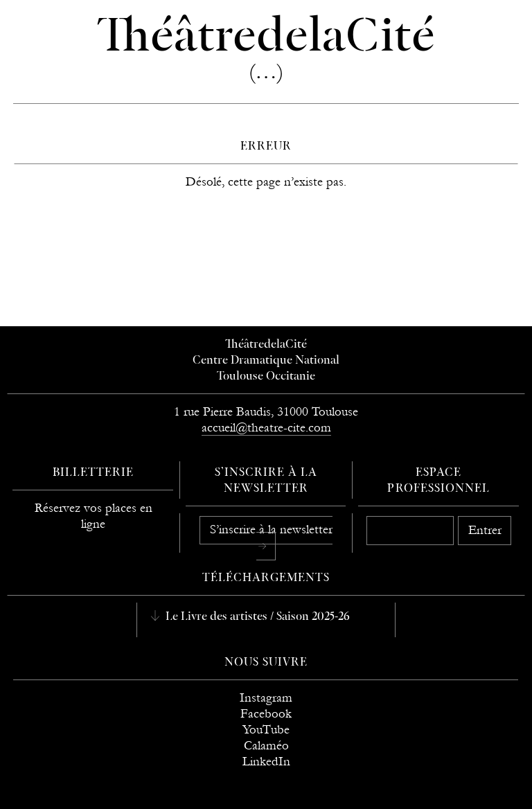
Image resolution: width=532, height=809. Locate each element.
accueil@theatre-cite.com (266, 428)
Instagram (266, 698)
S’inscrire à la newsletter (271, 530)
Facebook (266, 714)
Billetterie (94, 473)
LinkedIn (266, 762)
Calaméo (266, 746)
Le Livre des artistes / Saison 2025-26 (256, 617)
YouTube (266, 730)
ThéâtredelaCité (266, 345)
